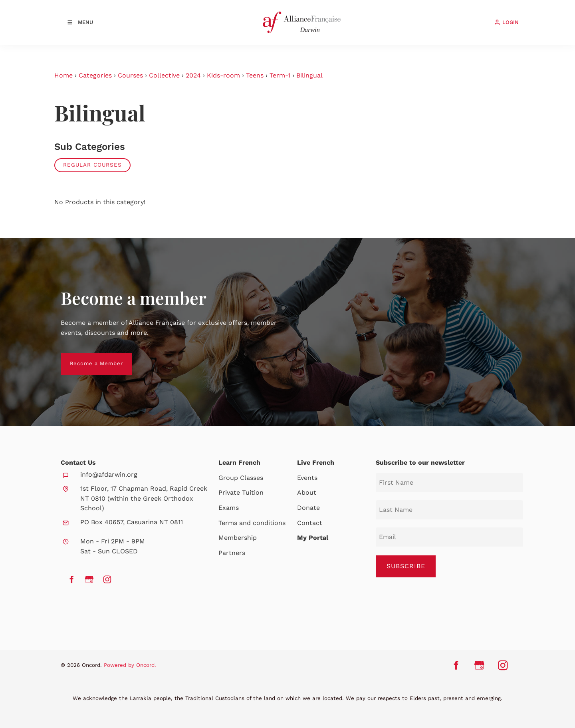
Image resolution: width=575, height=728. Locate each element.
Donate (308, 508)
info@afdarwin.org (109, 474)
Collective (164, 75)
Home (63, 75)
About (307, 492)
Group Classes (241, 478)
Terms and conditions (252, 523)
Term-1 (280, 75)
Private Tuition (241, 492)
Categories (95, 75)
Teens (255, 75)
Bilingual (309, 75)
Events (307, 478)
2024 (193, 75)
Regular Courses (92, 165)
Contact (310, 523)
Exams (229, 508)
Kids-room (223, 75)
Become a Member (87, 357)
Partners (232, 553)
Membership (238, 538)
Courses (130, 75)
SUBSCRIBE (406, 566)
